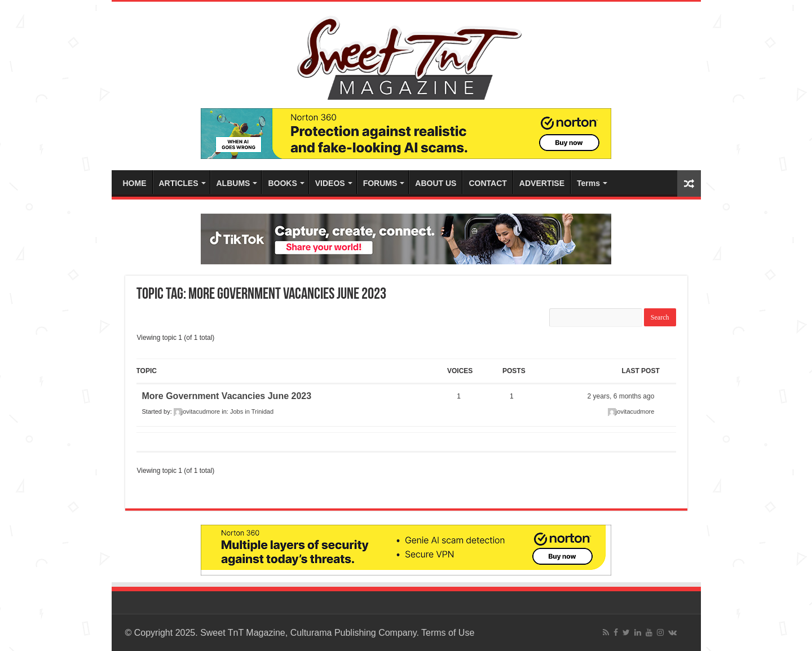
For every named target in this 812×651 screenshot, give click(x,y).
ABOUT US (436, 183)
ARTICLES (179, 183)
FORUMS (380, 183)
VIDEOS (330, 183)
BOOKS (282, 183)
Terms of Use (448, 633)
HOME (135, 183)
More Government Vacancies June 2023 (227, 396)
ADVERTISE (542, 183)
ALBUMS (233, 183)
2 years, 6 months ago (621, 396)
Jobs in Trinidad (252, 411)
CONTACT (487, 183)
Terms (588, 183)
